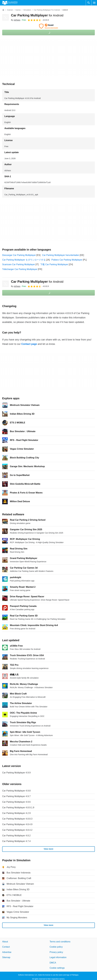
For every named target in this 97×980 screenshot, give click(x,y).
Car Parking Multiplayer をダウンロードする (24, 260)
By (16, 20)
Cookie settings (57, 968)
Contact (6, 947)
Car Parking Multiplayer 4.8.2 (16, 836)
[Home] (3, 10)
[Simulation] (27, 10)
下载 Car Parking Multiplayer (54, 264)
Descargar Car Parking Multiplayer (19, 255)
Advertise (7, 952)
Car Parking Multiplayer (37, 15)
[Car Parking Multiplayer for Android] (47, 10)
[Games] (18, 10)
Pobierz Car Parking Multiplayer (67, 260)
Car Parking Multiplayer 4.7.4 (16, 841)
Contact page (29, 344)
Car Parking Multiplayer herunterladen (61, 255)
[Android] (10, 10)
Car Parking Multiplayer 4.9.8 (16, 791)
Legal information (58, 957)
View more (49, 849)
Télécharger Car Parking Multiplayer (20, 269)
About (5, 942)
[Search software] (89, 3)
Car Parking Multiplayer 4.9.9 (16, 773)
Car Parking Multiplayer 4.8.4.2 (17, 830)
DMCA (53, 963)
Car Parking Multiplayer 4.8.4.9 (17, 824)
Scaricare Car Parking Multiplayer (19, 264)
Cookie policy (56, 947)
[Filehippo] (10, 3)
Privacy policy (56, 952)
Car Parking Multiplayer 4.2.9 (16, 813)
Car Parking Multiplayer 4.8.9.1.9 (18, 808)
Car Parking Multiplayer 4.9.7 (16, 796)
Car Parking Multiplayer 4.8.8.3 (17, 819)
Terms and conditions (60, 942)
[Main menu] (94, 3)
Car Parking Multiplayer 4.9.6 (16, 802)
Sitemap (6, 957)
